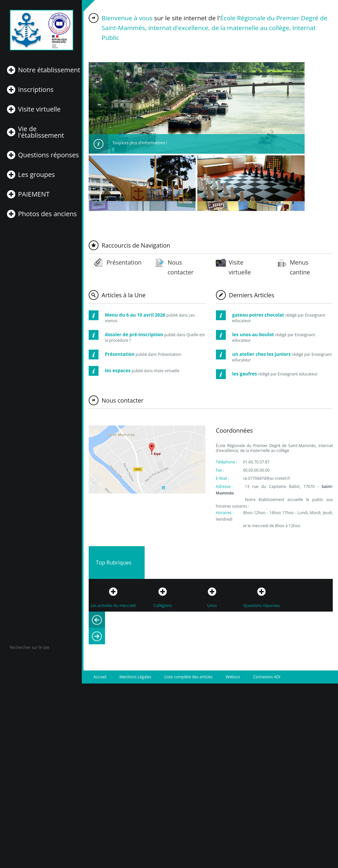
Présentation (124, 262)
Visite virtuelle (39, 109)
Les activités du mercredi (113, 606)
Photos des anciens (47, 214)
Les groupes (36, 175)
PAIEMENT (34, 194)
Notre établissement (49, 70)
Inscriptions (36, 90)
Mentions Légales (135, 677)
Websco (233, 677)
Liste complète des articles (188, 677)
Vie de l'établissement (41, 132)
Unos (212, 606)
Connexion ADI (267, 677)
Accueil (100, 677)
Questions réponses (48, 155)
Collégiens (163, 606)
